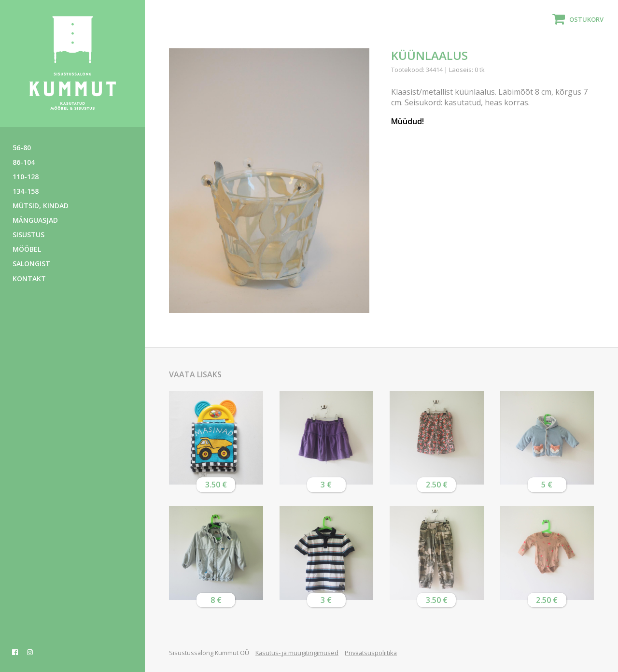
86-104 (24, 162)
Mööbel (27, 249)
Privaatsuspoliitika (371, 653)
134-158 (26, 191)
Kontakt (29, 279)
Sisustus (28, 235)
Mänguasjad (35, 220)
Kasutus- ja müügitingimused (297, 653)
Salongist (31, 264)
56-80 (22, 148)
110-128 (26, 177)
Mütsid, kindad (41, 206)
